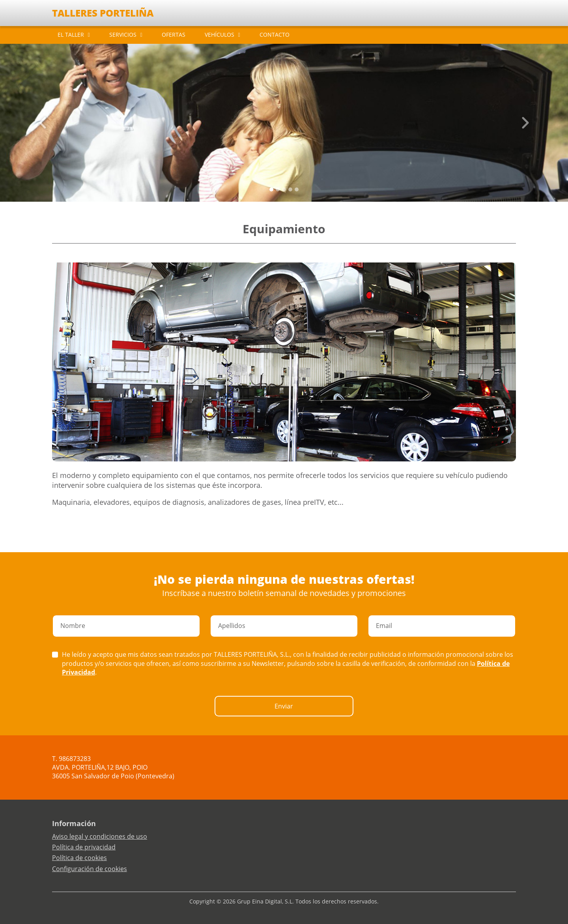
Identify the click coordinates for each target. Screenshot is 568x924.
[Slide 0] (271, 189)
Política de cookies (79, 858)
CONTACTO (275, 35)
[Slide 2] (284, 189)
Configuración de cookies (90, 869)
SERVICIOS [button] (123, 35)
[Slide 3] (290, 189)
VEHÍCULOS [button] (220, 35)
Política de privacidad (84, 847)
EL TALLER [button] (71, 35)
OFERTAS (174, 35)
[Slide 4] (297, 189)
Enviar (284, 706)
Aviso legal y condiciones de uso (100, 836)
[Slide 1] (278, 189)
